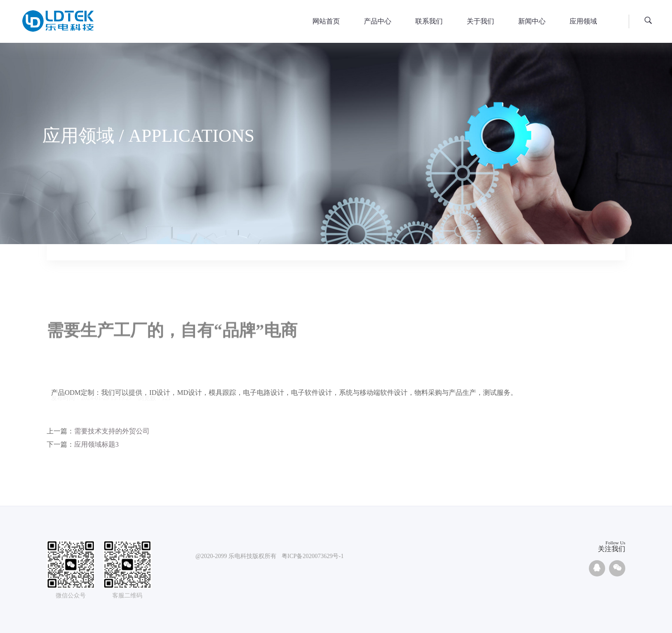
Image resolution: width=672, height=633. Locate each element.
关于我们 (480, 21)
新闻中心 (532, 21)
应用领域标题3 (96, 444)
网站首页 (326, 21)
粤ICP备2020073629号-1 (313, 556)
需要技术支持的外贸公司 (112, 431)
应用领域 (583, 21)
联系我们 (429, 21)
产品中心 (378, 21)
